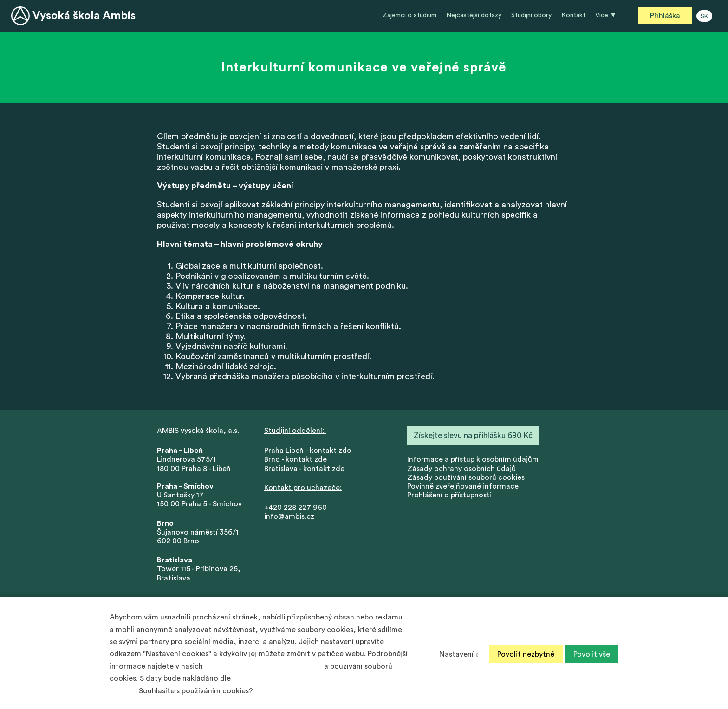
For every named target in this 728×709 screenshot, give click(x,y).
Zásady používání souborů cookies (466, 478)
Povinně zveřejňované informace (463, 488)
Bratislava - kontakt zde (304, 470)
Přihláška (665, 16)
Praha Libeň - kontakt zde (309, 452)
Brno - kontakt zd (293, 461)
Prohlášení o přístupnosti (449, 496)
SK (704, 16)
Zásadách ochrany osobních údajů (263, 666)
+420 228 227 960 (296, 509)
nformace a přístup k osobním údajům (474, 461)
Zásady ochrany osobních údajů (461, 470)
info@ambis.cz (289, 518)
